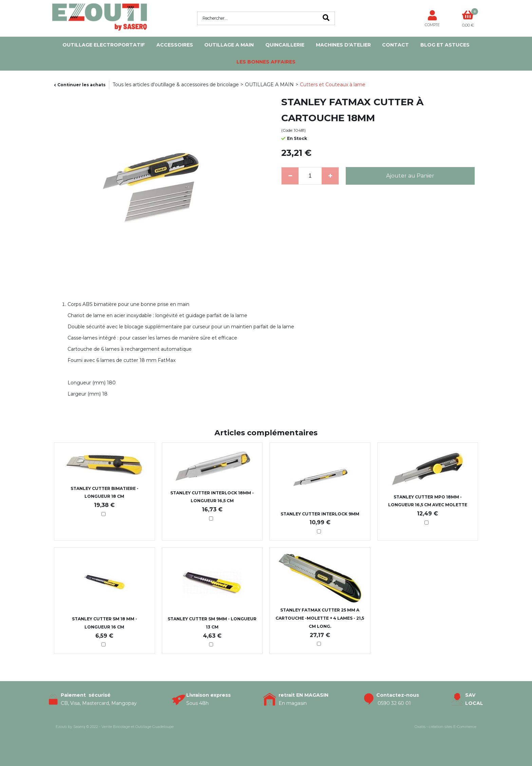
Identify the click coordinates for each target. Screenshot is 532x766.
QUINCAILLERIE (285, 45)
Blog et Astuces (445, 45)
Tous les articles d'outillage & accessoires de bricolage (176, 85)
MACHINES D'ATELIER (343, 45)
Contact (395, 45)
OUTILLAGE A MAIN (229, 45)
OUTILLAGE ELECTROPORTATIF (104, 45)
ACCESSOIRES (175, 45)
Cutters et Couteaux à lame (333, 85)
